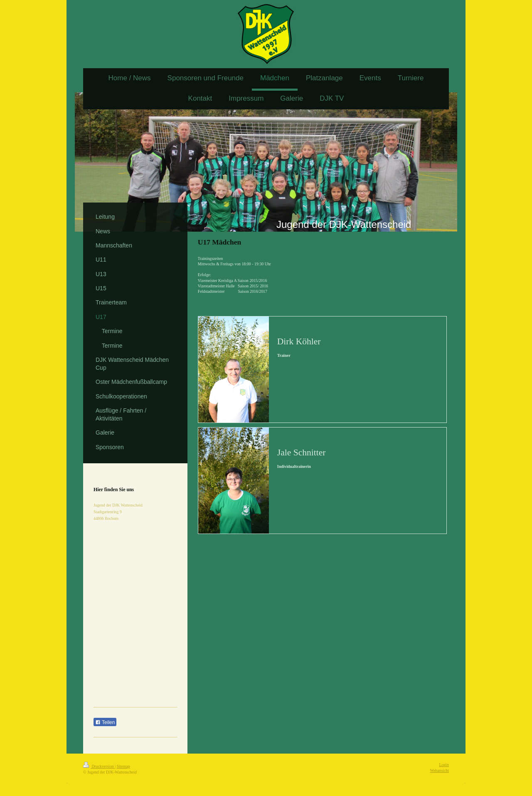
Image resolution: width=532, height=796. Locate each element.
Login (444, 765)
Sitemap (123, 766)
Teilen (105, 722)
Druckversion (99, 766)
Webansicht (440, 770)
